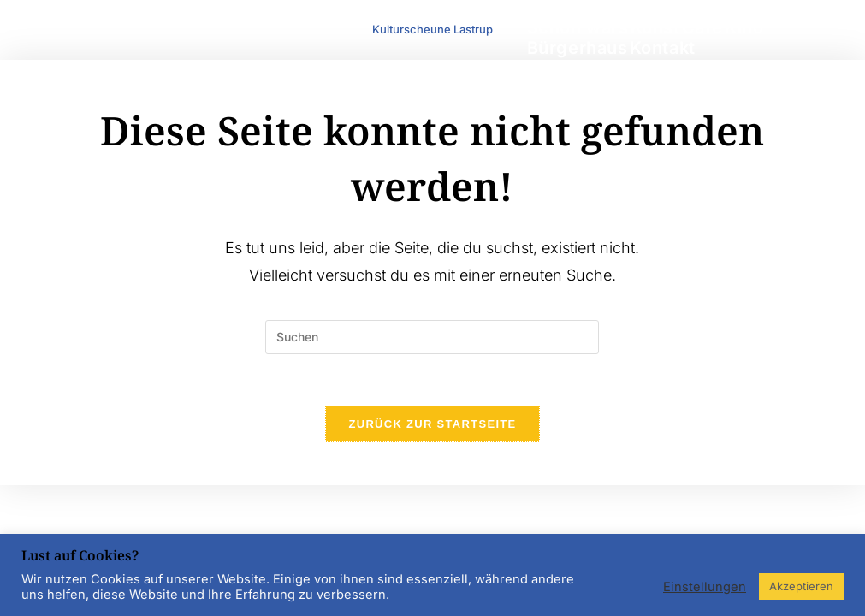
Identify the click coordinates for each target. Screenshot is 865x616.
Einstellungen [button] (705, 587)
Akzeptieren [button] (801, 586)
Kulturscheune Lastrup (432, 29)
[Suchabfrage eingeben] (432, 337)
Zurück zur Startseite (432, 424)
